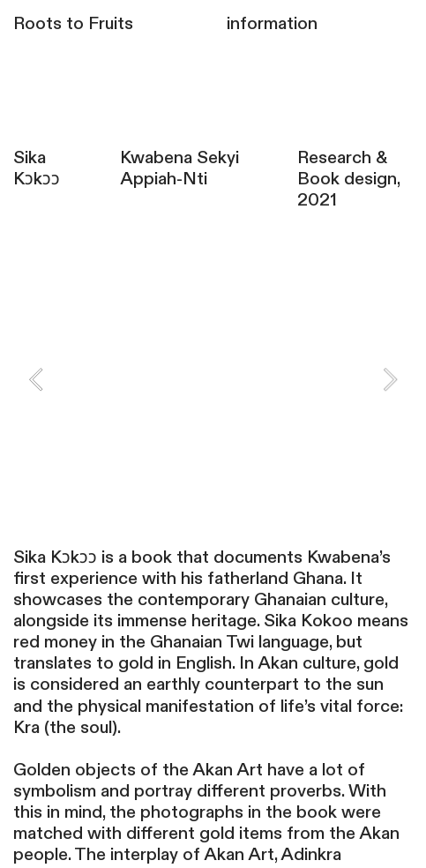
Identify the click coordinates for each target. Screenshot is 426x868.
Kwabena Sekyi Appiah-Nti (179, 168)
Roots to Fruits (73, 24)
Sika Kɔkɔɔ (37, 168)
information (272, 24)
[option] (213, 364)
